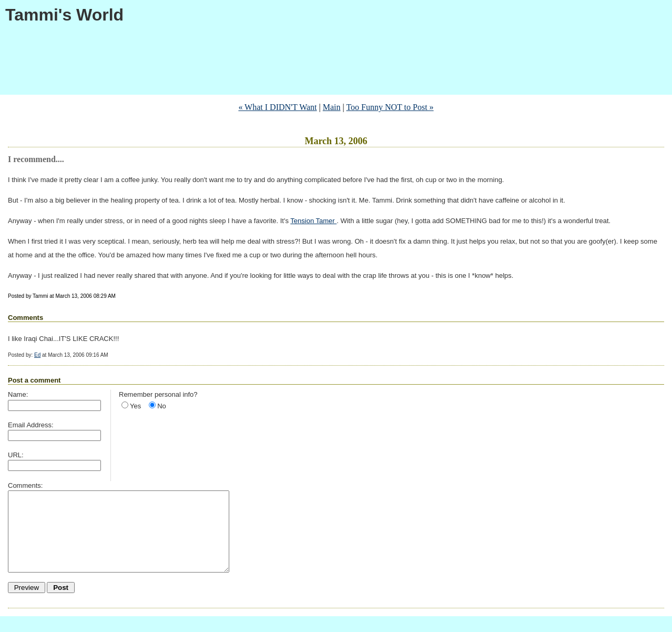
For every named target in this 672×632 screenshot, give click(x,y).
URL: (16, 455)
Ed (37, 355)
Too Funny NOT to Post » (390, 107)
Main (332, 107)
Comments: (25, 485)
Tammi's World (64, 15)
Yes (135, 406)
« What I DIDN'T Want (277, 107)
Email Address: (31, 425)
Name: (18, 394)
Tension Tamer (313, 221)
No (162, 406)
